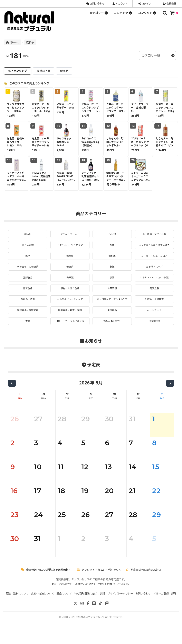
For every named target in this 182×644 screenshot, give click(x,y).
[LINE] (94, 618)
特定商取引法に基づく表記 (90, 608)
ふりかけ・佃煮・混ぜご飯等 (154, 248)
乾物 (28, 261)
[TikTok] (100, 618)
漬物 (112, 285)
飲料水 (30, 42)
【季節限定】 (154, 335)
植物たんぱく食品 (70, 296)
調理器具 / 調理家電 (28, 323)
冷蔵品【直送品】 (112, 335)
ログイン (145, 4)
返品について (64, 608)
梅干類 (70, 285)
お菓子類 (112, 296)
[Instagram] (82, 618)
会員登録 (170, 4)
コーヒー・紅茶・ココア (154, 261)
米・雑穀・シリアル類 (154, 234)
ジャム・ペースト (70, 234)
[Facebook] (88, 618)
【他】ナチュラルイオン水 (70, 335)
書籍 (28, 335)
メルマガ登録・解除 (165, 608)
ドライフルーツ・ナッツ (70, 246)
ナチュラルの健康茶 (28, 273)
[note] (107, 618)
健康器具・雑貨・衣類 (70, 323)
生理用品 (112, 323)
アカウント (120, 4)
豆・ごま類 (28, 246)
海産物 (70, 261)
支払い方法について (42, 608)
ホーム (13, 42)
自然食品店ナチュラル (88, 631)
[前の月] (12, 397)
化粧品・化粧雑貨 (154, 308)
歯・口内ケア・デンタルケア (112, 310)
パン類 (112, 234)
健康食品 (154, 296)
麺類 (112, 273)
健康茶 (70, 273)
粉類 (112, 246)
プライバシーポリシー (120, 608)
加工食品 (28, 296)
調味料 (28, 234)
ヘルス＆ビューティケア (70, 308)
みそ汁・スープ (154, 273)
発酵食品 (28, 285)
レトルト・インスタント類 (154, 285)
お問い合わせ (95, 4)
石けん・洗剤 (28, 308)
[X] (76, 618)
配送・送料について (17, 608)
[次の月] (170, 397)
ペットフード (154, 323)
